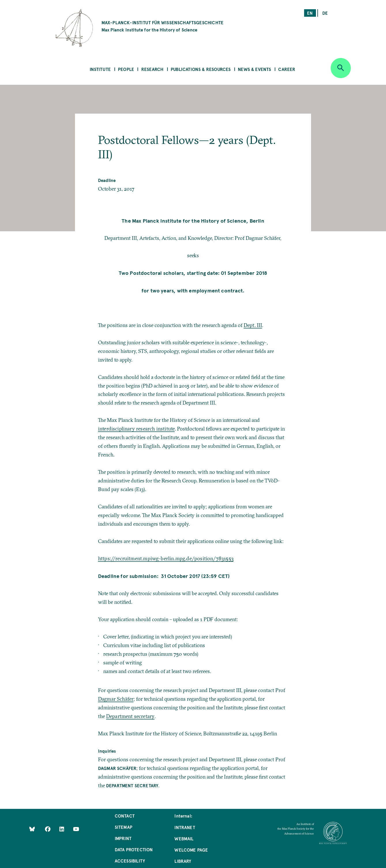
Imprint (123, 838)
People (126, 69)
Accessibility (130, 861)
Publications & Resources (201, 69)
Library (183, 861)
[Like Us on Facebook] (48, 829)
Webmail (184, 838)
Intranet (185, 827)
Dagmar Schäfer (116, 699)
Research (152, 69)
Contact (125, 816)
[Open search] (341, 68)
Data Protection (134, 849)
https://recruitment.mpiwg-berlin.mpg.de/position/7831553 (166, 558)
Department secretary (130, 716)
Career (287, 69)
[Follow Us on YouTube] (76, 829)
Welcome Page (191, 850)
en (310, 13)
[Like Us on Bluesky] (32, 829)
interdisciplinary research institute (136, 429)
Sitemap (124, 827)
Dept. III (253, 325)
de (325, 13)
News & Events (254, 69)
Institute (100, 69)
